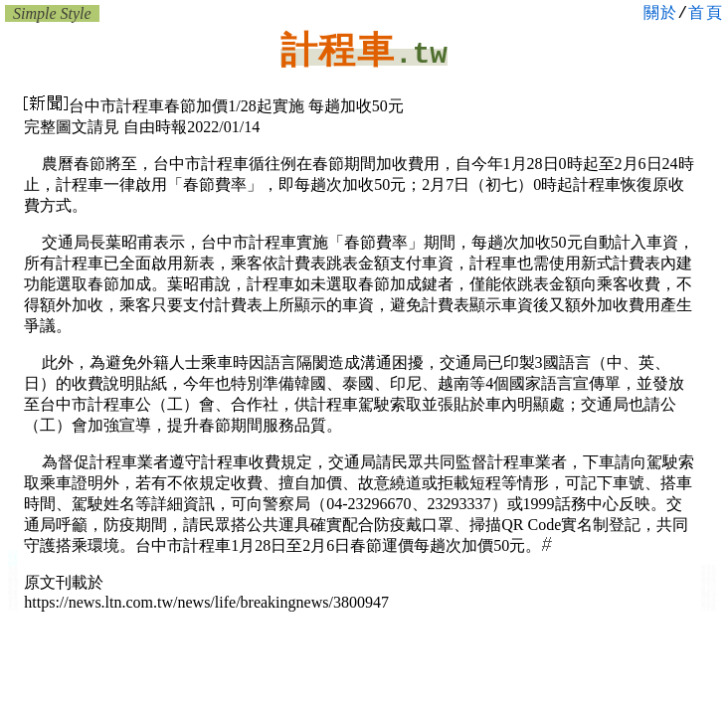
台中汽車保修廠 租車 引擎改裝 (13, 580)
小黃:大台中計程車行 (13, 562)
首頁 (706, 14)
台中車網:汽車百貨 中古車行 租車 (13, 601)
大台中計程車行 (709, 608)
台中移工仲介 (709, 588)
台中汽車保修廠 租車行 (13, 590)
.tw (421, 55)
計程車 (338, 50)
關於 (661, 14)
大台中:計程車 (13, 553)
